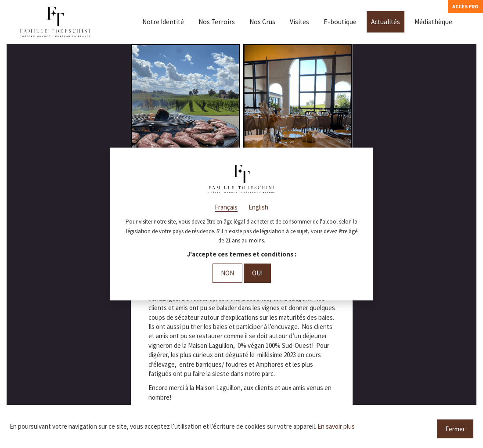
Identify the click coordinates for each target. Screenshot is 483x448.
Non (227, 273)
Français (226, 207)
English (258, 207)
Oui (257, 273)
